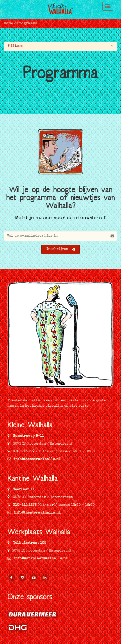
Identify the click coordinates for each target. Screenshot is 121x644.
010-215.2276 (25, 452)
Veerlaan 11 (23, 490)
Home (8, 23)
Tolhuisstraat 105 (29, 543)
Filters (61, 46)
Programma (27, 23)
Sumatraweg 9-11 (28, 436)
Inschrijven (61, 249)
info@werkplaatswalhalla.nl (38, 559)
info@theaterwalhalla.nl (34, 459)
